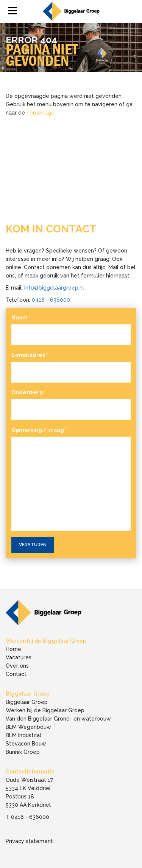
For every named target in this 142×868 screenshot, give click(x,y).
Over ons (17, 666)
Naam (21, 318)
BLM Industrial (23, 735)
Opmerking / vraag (39, 430)
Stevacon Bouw (26, 744)
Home (13, 649)
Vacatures (19, 657)
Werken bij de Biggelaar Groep (45, 710)
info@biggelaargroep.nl (54, 288)
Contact (16, 674)
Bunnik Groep (23, 752)
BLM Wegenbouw (28, 727)
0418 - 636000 (51, 300)
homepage (41, 113)
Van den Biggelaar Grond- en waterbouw (58, 719)
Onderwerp (29, 392)
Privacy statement (29, 841)
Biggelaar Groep (27, 702)
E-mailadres (30, 355)
